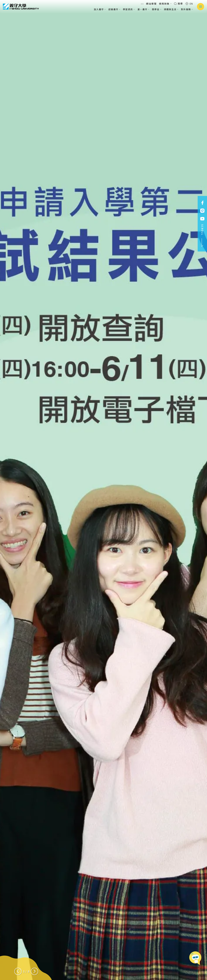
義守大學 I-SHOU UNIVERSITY (21, 7)
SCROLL (202, 236)
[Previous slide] (18, 971)
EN (189, 4)
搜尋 (178, 3)
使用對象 (165, 4)
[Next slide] (34, 971)
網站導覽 (151, 4)
